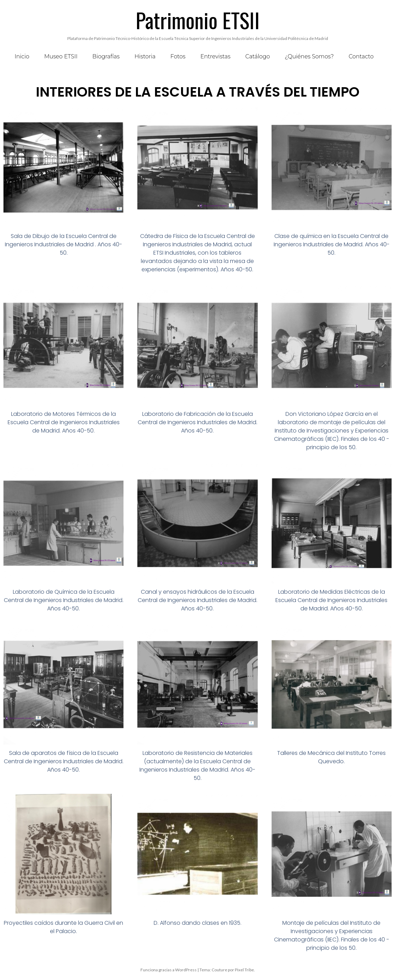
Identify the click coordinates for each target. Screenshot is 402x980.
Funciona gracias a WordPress (169, 970)
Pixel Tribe (244, 970)
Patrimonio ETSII (198, 20)
